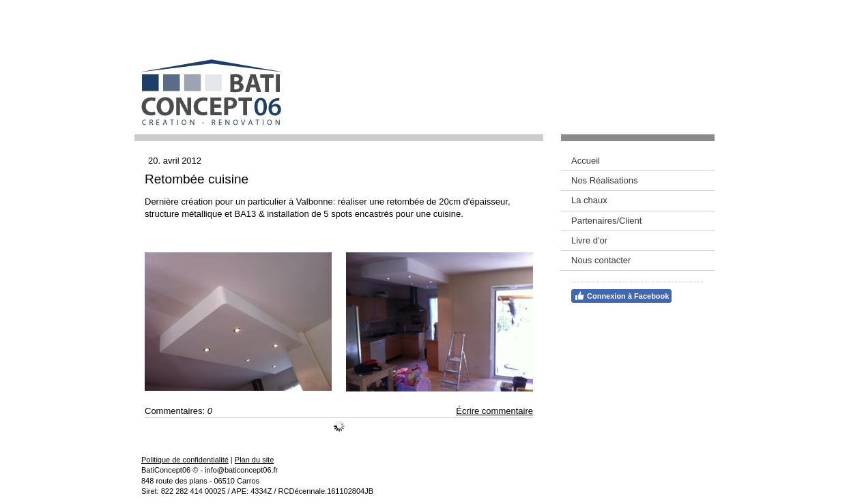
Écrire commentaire (494, 411)
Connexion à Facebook (621, 296)
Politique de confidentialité (185, 460)
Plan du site (254, 460)
